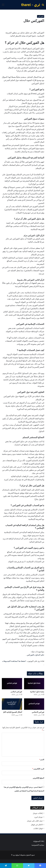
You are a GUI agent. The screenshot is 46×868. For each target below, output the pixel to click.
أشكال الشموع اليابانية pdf (13, 712)
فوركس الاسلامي (38, 712)
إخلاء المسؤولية (39, 841)
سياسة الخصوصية (38, 845)
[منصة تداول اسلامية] (34, 684)
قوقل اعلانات (38, 828)
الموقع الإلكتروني (38, 778)
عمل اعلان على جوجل (35, 821)
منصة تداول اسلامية (37, 692)
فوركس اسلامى (16, 692)
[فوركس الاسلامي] (34, 704)
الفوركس (41, 16)
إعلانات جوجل (38, 813)
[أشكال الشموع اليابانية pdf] (12, 704)
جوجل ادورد (38, 817)
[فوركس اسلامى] (12, 684)
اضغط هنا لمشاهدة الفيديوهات (14, 661)
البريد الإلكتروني (38, 769)
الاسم (42, 760)
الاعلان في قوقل (37, 825)
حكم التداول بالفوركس (36, 655)
